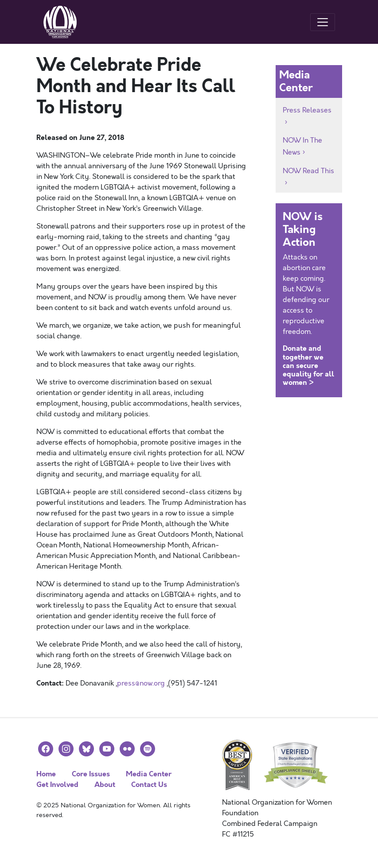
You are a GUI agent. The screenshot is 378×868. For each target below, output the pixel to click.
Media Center (149, 774)
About (105, 785)
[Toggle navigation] (323, 22)
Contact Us (149, 785)
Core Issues (91, 774)
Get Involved (57, 785)
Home (46, 774)
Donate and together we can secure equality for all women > (308, 365)
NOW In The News (302, 146)
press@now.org (141, 683)
